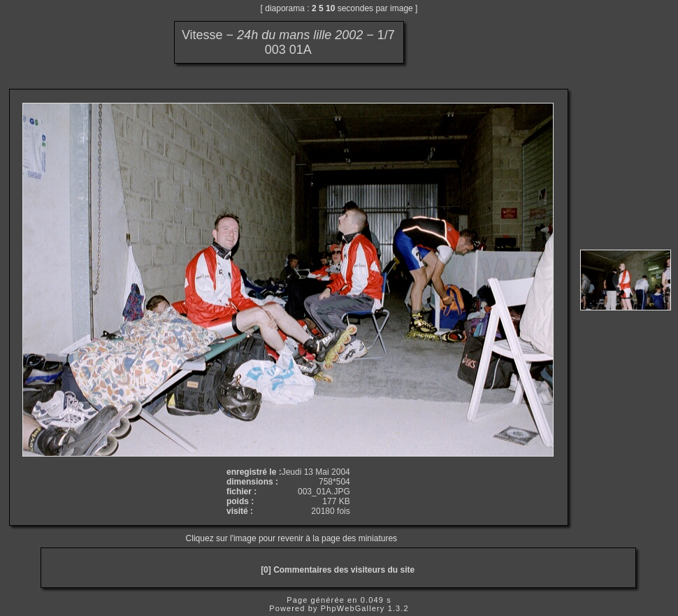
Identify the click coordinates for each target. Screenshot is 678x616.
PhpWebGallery (353, 608)
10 (330, 8)
